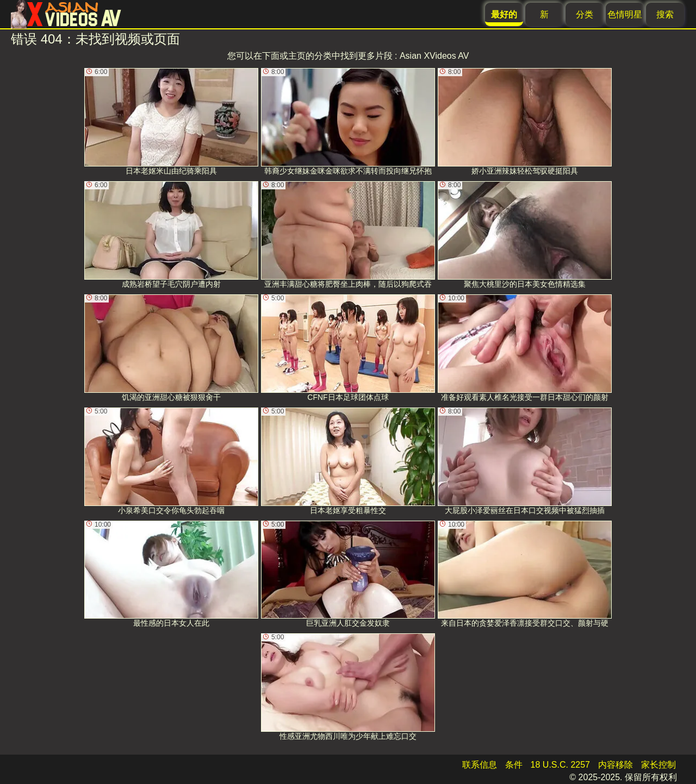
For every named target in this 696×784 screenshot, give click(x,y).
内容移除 (616, 765)
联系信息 (480, 765)
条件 (514, 765)
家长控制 (658, 765)
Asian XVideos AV (434, 56)
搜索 (665, 14)
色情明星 (625, 14)
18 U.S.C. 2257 (560, 765)
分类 (585, 14)
